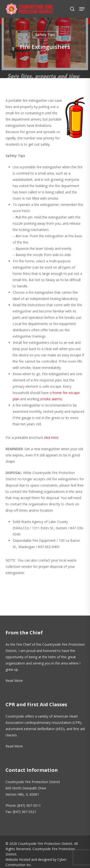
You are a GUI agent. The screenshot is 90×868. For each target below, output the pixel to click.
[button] (82, 9)
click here (51, 437)
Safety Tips (45, 35)
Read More (14, 681)
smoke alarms (51, 399)
